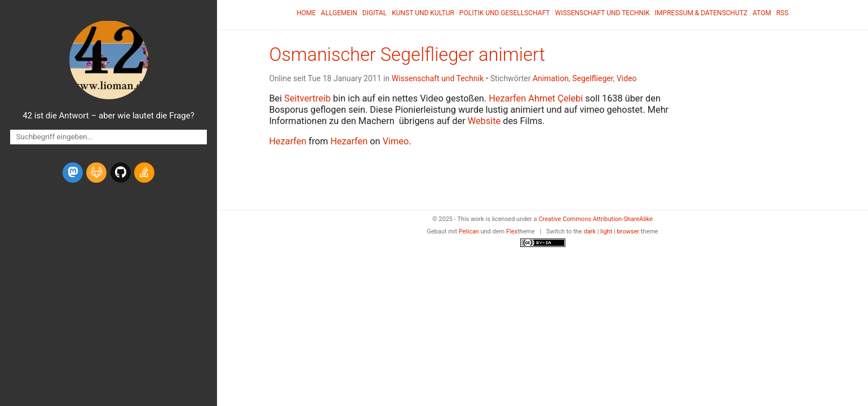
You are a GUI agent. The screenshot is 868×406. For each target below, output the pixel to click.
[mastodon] (73, 173)
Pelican (469, 231)
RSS (782, 13)
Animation (551, 78)
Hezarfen (287, 141)
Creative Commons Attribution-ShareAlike (595, 219)
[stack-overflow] (144, 173)
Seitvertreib (307, 98)
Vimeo (396, 141)
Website (484, 121)
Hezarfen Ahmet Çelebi (536, 98)
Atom (762, 13)
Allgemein (339, 13)
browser (628, 231)
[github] (121, 173)
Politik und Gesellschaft (505, 13)
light (606, 231)
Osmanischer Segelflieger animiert (407, 55)
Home (306, 13)
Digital (375, 13)
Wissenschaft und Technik (603, 13)
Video (627, 78)
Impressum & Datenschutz (701, 13)
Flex (512, 231)
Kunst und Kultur (423, 13)
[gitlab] (96, 173)
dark (590, 231)
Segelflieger (592, 78)
